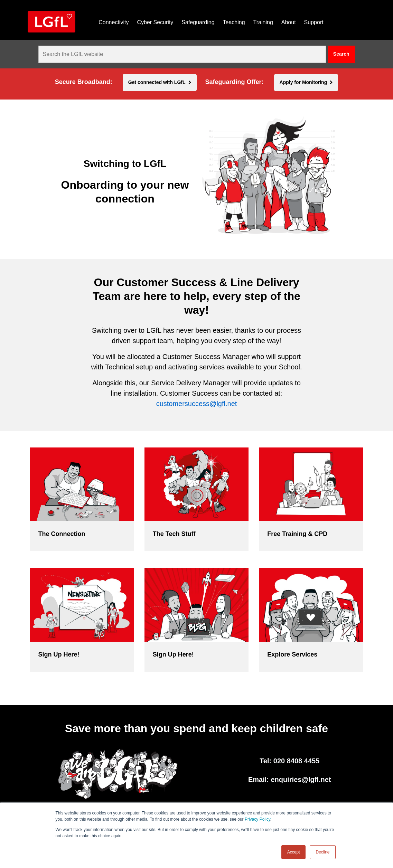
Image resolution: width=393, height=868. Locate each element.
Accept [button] (294, 852)
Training (263, 22)
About (289, 22)
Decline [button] (322, 852)
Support (314, 22)
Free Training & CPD (297, 534)
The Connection (62, 534)
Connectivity (114, 22)
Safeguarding (198, 22)
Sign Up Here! (59, 654)
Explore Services (292, 654)
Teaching (234, 22)
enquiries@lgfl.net (301, 780)
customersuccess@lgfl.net (197, 404)
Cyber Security (155, 22)
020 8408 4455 (296, 761)
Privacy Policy (258, 819)
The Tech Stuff (174, 534)
